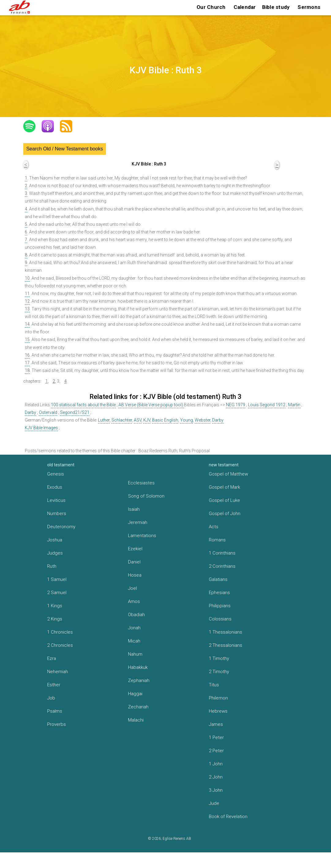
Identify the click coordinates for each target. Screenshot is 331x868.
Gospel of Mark (224, 487)
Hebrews (218, 711)
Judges (55, 553)
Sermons (309, 7)
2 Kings (55, 619)
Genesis (56, 474)
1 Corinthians (222, 553)
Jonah (134, 628)
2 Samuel (57, 593)
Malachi (136, 720)
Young (186, 420)
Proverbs (56, 724)
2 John (216, 777)
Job (51, 698)
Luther (104, 420)
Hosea (135, 575)
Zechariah (138, 707)
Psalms (55, 711)
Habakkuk (138, 667)
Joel (132, 588)
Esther (54, 685)
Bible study (276, 7)
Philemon (218, 698)
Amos (134, 601)
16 (27, 355)
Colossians (220, 619)
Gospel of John (225, 514)
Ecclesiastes (141, 483)
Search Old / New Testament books (65, 149)
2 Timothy (219, 672)
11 (27, 294)
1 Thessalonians (226, 632)
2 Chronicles (60, 645)
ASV (138, 420)
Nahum (135, 654)
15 (27, 339)
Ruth (52, 566)
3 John (216, 790)
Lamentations (142, 536)
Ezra (52, 658)
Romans (217, 540)
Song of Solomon (146, 496)
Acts (214, 527)
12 (27, 301)
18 (27, 370)
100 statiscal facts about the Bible (83, 405)
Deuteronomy (61, 527)
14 (27, 324)
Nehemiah (58, 672)
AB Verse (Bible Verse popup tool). (151, 405)
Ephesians (219, 593)
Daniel (134, 562)
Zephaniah (139, 680)
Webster (203, 420)
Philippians (220, 606)
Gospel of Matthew (228, 474)
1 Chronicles (60, 632)
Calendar (245, 7)
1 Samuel (57, 579)
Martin (294, 405)
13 (27, 309)
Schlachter (122, 420)
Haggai (135, 694)
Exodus (55, 487)
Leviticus (56, 500)
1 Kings (55, 606)
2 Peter (216, 751)
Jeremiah (138, 522)
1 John (216, 764)
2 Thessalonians (226, 645)
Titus (214, 685)
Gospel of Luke (224, 500)
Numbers (57, 514)
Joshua (55, 540)
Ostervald (48, 412)
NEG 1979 (236, 405)
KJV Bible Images (41, 428)
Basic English (165, 420)
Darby (30, 412)
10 (27, 278)
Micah (134, 641)
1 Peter (216, 737)
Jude (214, 803)
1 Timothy (219, 658)
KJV (147, 420)
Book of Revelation (228, 817)
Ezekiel (135, 549)
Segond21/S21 (75, 412)
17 (27, 363)
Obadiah (136, 615)
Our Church (211, 7)
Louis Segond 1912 (267, 405)
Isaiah (134, 509)
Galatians (218, 579)
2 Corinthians (222, 566)
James (216, 724)
